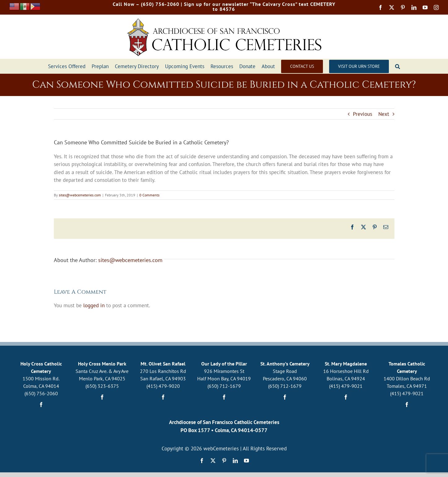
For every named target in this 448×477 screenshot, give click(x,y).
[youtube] (425, 7)
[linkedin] (414, 7)
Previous (363, 114)
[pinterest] (403, 7)
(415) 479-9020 (163, 386)
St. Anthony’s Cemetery (285, 364)
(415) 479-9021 (346, 386)
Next (384, 114)
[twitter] (392, 7)
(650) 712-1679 (224, 386)
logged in (94, 305)
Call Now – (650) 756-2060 (146, 4)
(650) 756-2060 (41, 393)
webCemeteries (221, 449)
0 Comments (149, 195)
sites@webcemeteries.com (80, 195)
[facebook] (381, 7)
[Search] (398, 66)
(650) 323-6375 (102, 386)
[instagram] (436, 7)
